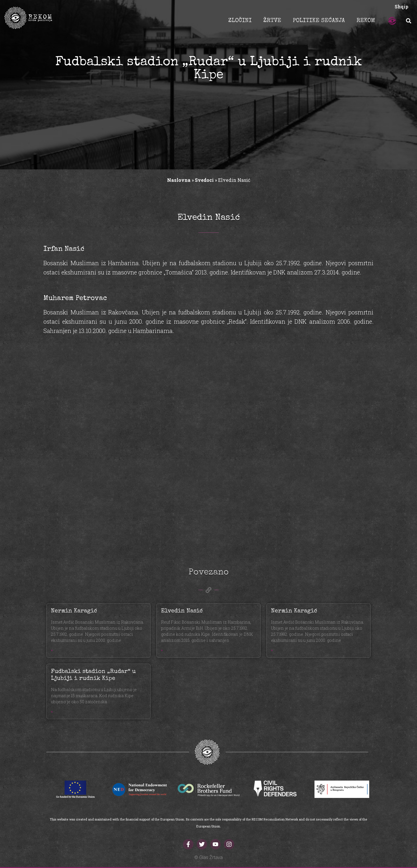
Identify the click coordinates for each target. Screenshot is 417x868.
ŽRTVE (272, 21)
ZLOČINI (240, 21)
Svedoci (204, 180)
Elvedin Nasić (182, 611)
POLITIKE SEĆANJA (319, 21)
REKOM (366, 21)
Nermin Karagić (74, 611)
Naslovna (179, 180)
